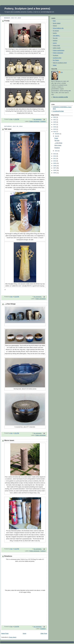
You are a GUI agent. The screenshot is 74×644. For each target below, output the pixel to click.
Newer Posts (5, 633)
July (56, 136)
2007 (55, 168)
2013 (55, 154)
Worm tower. (9, 440)
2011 (55, 158)
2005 (55, 173)
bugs (54, 21)
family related (57, 23)
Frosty (7, 21)
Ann (62, 72)
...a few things (10, 304)
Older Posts (44, 633)
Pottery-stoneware (34, 121)
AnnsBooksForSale (58, 111)
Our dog (55, 38)
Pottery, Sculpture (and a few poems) (27, 9)
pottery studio (57, 48)
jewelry (55, 33)
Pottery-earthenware (59, 50)
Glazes (55, 26)
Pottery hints (56, 46)
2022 (55, 117)
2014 (55, 132)
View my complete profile (60, 97)
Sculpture (43, 121)
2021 (55, 120)
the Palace (56, 60)
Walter (55, 65)
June (56, 151)
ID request (56, 31)
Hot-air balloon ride (58, 28)
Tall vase (8, 129)
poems (55, 43)
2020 (55, 122)
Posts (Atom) (13, 637)
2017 (55, 125)
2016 (55, 127)
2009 (55, 163)
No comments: (38, 119)
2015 (55, 129)
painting (55, 41)
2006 (55, 170)
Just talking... (57, 36)
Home (24, 633)
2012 (55, 156)
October (57, 134)
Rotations (8, 556)
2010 (55, 161)
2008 (55, 166)
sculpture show (57, 58)
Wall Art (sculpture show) (60, 63)
